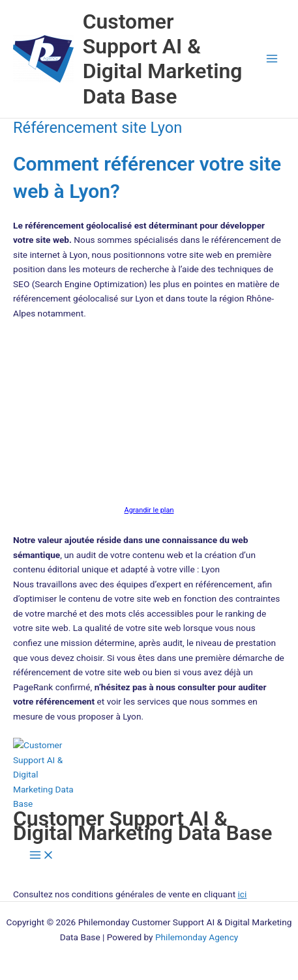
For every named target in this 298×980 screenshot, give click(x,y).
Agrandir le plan (149, 510)
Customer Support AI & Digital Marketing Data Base (163, 59)
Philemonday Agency (197, 937)
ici (243, 894)
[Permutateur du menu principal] (272, 59)
